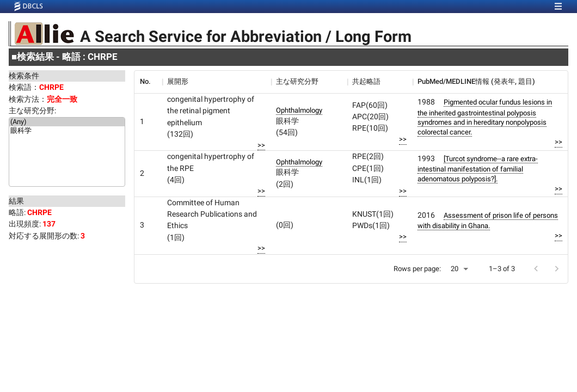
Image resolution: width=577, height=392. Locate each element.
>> (261, 145)
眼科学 (67, 131)
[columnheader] (148, 82)
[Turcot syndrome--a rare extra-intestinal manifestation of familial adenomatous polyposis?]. (478, 169)
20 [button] (455, 269)
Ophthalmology (299, 110)
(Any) (67, 122)
